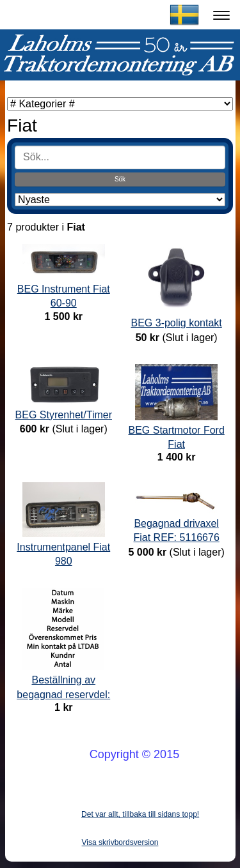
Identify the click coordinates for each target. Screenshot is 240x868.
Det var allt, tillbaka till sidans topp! (140, 814)
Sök (120, 179)
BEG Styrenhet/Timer (64, 415)
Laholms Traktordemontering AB (98, 15)
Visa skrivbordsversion (120, 842)
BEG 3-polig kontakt (177, 323)
